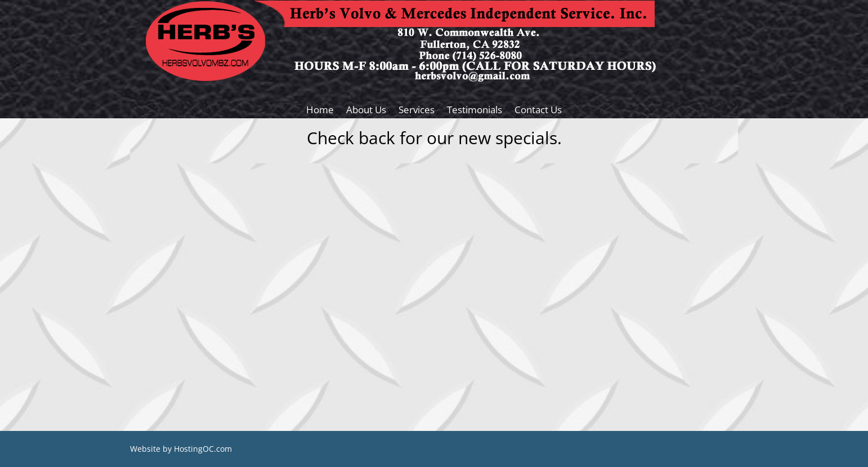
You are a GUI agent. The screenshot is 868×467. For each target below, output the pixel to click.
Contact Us (538, 111)
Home (320, 111)
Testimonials (475, 111)
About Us (366, 111)
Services (417, 111)
